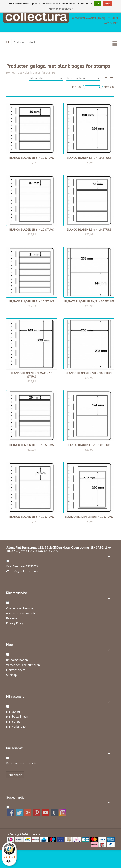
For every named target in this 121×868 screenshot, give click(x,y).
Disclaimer (13, 618)
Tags (19, 72)
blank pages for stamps (40, 72)
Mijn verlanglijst (16, 727)
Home (10, 72)
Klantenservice (16, 670)
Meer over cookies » (61, 9)
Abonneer (15, 775)
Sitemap (12, 675)
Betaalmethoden (17, 660)
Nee (108, 4)
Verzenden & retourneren (23, 665)
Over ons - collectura (19, 608)
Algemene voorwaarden (22, 613)
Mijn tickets (13, 722)
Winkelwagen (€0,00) (89, 18)
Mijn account (14, 712)
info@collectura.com (25, 571)
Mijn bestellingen (17, 716)
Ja (97, 4)
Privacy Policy (15, 623)
